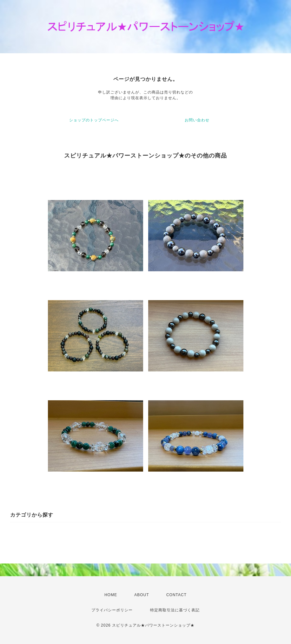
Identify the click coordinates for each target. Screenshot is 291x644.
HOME (111, 595)
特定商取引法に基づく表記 (175, 610)
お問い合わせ (197, 120)
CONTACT (176, 595)
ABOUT (142, 595)
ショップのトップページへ (94, 120)
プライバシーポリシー (112, 610)
